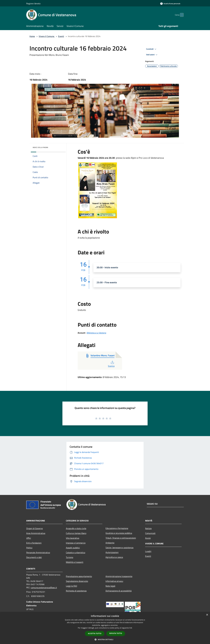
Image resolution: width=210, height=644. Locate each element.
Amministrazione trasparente (119, 576)
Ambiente (110, 543)
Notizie (148, 528)
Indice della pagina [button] (40, 147)
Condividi (152, 49)
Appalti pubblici (73, 548)
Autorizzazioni (112, 552)
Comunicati (150, 533)
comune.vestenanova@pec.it (44, 588)
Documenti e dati (34, 557)
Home (32, 36)
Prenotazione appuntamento (79, 576)
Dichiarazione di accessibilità (119, 591)
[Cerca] (181, 15)
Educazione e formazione (117, 528)
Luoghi (148, 551)
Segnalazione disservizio (77, 581)
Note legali (110, 586)
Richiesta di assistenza (76, 591)
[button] (105, 639)
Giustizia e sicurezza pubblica (119, 533)
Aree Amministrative (36, 533)
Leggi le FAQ (72, 586)
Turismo (70, 557)
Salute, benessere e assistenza (119, 548)
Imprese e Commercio (76, 543)
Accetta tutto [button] (95, 633)
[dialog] (105, 628)
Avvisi (148, 538)
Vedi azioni (152, 55)
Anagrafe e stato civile (76, 528)
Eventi (61, 36)
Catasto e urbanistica (76, 552)
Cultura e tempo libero (76, 533)
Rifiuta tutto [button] (116, 633)
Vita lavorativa (73, 538)
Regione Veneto (33, 3)
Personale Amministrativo (38, 552)
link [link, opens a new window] (131, 628)
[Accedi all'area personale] (170, 4)
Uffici (29, 538)
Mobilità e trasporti (75, 562)
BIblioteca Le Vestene (96, 333)
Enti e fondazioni (34, 543)
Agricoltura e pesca (114, 557)
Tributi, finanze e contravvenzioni (121, 538)
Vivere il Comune (47, 36)
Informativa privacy (114, 581)
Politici (29, 548)
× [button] (207, 615)
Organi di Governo (34, 528)
